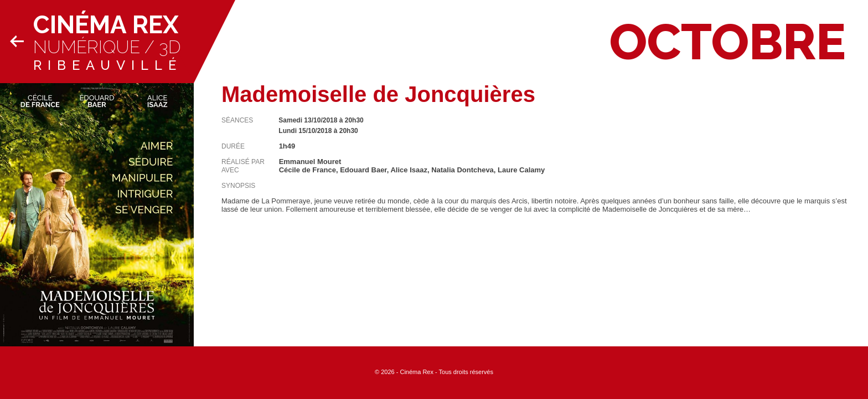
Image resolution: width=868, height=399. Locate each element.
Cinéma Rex (106, 25)
